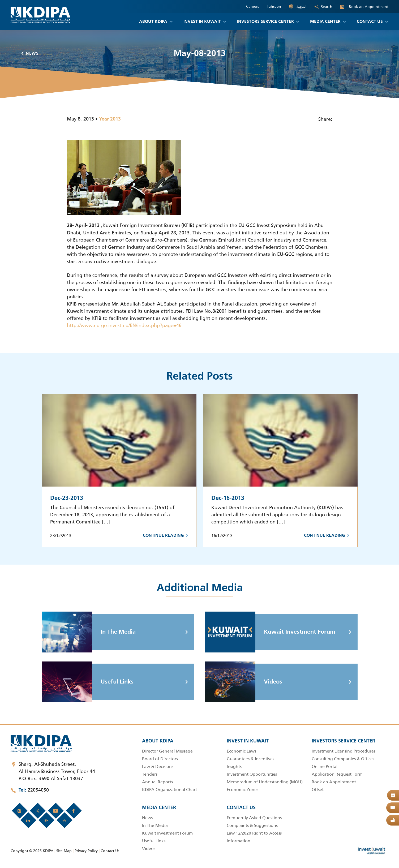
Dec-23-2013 (67, 498)
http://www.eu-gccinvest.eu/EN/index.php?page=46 (124, 325)
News (30, 54)
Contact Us (110, 851)
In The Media (89, 632)
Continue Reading (165, 536)
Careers (252, 7)
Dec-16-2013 (228, 498)
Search (323, 7)
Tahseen (274, 7)
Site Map (64, 851)
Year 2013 (110, 119)
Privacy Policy (86, 851)
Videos (244, 682)
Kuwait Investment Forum (270, 632)
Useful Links (88, 682)
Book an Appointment (364, 7)
